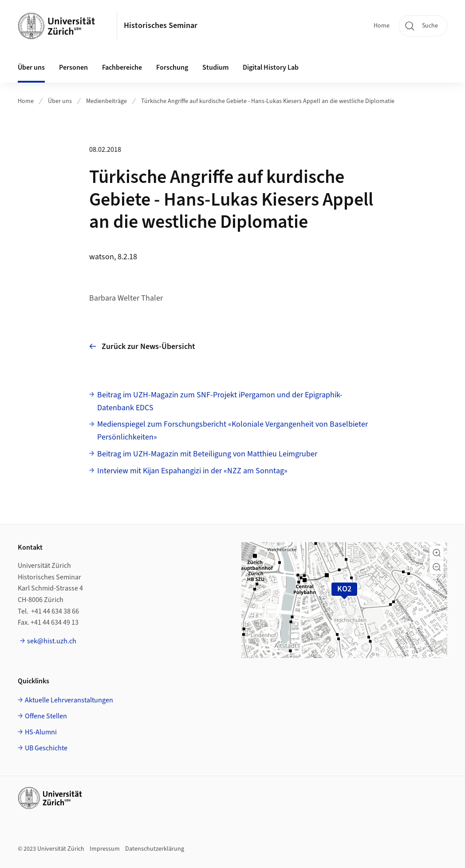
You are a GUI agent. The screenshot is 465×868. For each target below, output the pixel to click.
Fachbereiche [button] (122, 67)
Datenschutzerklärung (155, 849)
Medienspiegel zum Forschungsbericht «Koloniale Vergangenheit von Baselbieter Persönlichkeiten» (232, 431)
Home (382, 26)
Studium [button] (215, 67)
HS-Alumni (41, 732)
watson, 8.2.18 (113, 257)
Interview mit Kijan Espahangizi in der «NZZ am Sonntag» (192, 471)
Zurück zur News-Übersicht (142, 347)
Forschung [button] (172, 67)
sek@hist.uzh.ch (52, 641)
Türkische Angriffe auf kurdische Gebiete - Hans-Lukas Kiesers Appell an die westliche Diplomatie (268, 101)
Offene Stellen (46, 716)
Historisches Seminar (161, 26)
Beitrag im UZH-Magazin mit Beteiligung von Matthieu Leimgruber (207, 454)
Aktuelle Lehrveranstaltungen (69, 700)
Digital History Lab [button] (271, 67)
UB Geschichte (46, 748)
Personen (73, 67)
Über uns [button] (31, 67)
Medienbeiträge (106, 101)
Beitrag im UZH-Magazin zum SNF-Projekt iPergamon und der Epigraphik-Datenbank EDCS (220, 401)
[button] (437, 553)
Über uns (60, 101)
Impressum (105, 849)
